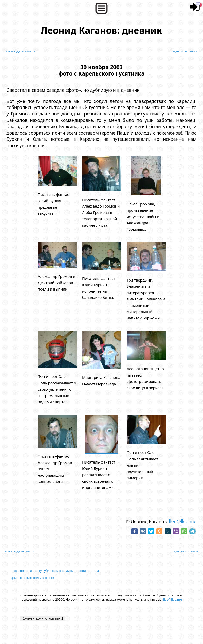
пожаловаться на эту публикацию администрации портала (55, 571)
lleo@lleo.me (183, 521)
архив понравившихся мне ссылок (32, 578)
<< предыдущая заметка (20, 51)
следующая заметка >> (184, 51)
